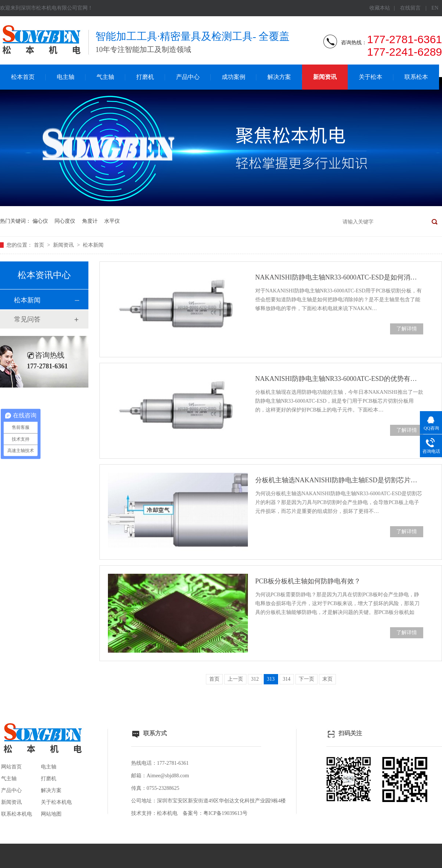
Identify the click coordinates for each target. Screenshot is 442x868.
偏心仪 (40, 221)
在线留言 (410, 8)
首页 (40, 245)
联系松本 (416, 77)
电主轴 (66, 77)
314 (287, 679)
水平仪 (112, 221)
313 (271, 679)
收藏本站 (380, 8)
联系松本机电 (17, 814)
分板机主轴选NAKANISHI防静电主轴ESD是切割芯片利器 (339, 480)
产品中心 (188, 77)
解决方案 (279, 77)
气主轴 (105, 77)
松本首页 (23, 77)
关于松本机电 (56, 802)
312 (255, 679)
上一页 (235, 679)
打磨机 (145, 77)
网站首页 (11, 767)
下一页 (306, 679)
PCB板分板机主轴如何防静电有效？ (308, 581)
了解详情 (407, 329)
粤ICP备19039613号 (225, 813)
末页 (327, 679)
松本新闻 (93, 245)
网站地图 (51, 814)
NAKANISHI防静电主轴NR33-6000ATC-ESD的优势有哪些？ (339, 379)
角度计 (90, 221)
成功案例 (234, 77)
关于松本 (371, 77)
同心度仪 (65, 221)
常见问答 (27, 319)
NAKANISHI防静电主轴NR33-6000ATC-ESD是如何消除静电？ (339, 277)
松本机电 (167, 813)
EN (435, 8)
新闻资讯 (325, 77)
